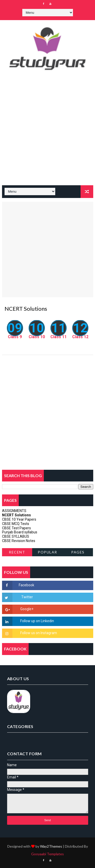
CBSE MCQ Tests (16, 524)
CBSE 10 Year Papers (19, 519)
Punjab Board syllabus (20, 532)
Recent (17, 552)
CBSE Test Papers (16, 528)
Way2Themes (51, 846)
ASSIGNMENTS (14, 511)
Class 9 (15, 337)
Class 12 (80, 337)
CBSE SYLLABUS (16, 536)
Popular (48, 552)
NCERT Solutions (16, 515)
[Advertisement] (48, 132)
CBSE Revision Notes (19, 541)
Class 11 (59, 337)
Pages (78, 552)
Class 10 (37, 337)
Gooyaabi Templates (48, 854)
